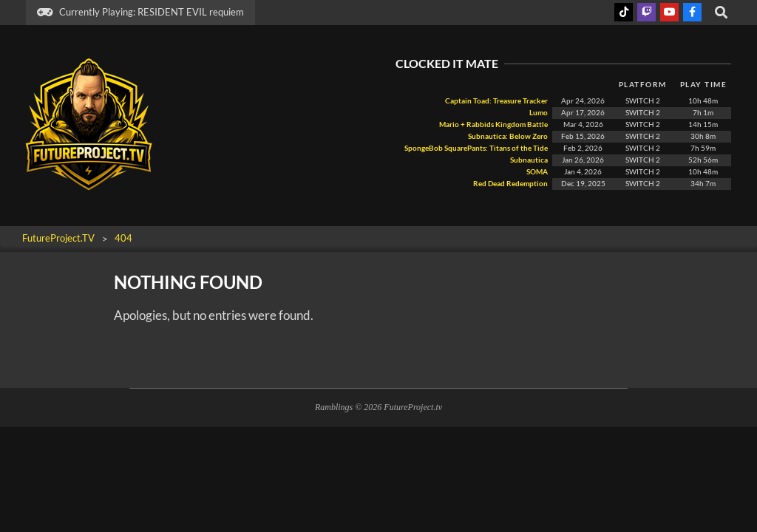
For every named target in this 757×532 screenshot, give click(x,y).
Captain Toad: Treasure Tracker (496, 101)
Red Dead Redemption (510, 184)
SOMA (536, 172)
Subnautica (529, 160)
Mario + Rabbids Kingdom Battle (493, 125)
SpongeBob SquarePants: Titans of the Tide (476, 148)
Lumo (539, 113)
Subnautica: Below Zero (508, 136)
